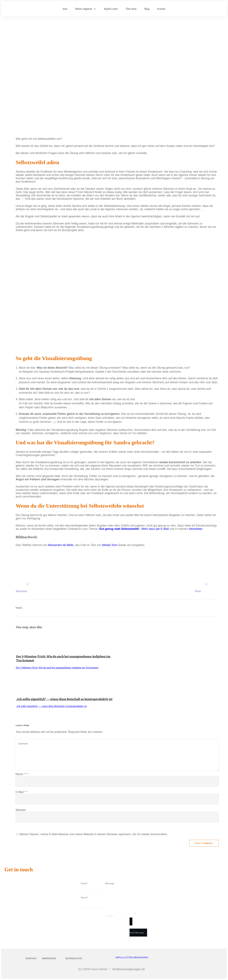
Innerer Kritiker (46, 114)
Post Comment (204, 843)
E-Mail (21, 792)
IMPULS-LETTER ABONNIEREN (132, 957)
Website (21, 810)
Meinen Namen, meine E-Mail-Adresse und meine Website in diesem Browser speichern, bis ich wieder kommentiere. (94, 834)
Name (22, 774)
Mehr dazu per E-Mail (155, 529)
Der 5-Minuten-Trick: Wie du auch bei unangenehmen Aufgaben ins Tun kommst (63, 658)
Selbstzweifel (59, 116)
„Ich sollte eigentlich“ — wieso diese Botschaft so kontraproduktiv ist (64, 699)
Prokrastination (92, 114)
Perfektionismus (69, 114)
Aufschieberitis (24, 114)
